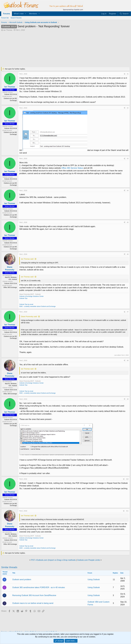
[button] (26, 14)
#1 (128, 74)
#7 (128, 312)
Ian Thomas (8, 30)
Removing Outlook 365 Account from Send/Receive (34, 595)
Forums (7, 14)
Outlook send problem (22, 580)
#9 (128, 399)
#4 (128, 191)
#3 (128, 159)
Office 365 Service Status (72, 168)
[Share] (125, 74)
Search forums (16, 18)
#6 (128, 254)
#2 (128, 108)
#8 (128, 361)
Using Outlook (94, 580)
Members (33, 14)
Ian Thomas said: (27, 259)
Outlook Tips (23, 298)
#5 (128, 222)
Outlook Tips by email (26, 304)
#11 (127, 511)
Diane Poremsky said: (29, 317)
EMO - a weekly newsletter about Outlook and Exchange (37, 306)
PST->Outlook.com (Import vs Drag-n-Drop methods (53, 560)
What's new (19, 14)
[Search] (124, 14)
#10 (127, 479)
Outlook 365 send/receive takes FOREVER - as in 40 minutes (39, 587)
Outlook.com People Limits (89, 560)
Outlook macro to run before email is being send (33, 603)
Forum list (5, 18)
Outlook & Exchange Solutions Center (31, 296)
